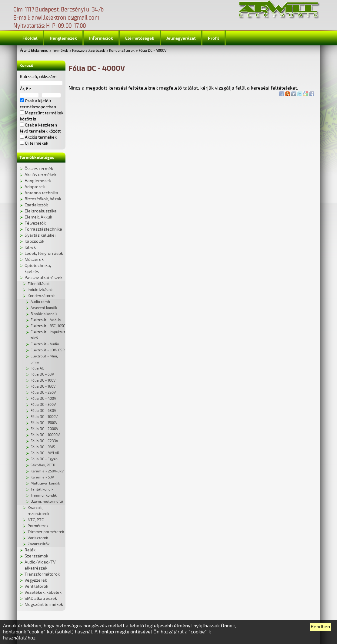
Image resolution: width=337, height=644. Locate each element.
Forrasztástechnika (43, 229)
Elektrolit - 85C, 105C (48, 326)
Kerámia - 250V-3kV (47, 471)
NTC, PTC (36, 520)
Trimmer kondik (44, 496)
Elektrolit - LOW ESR (48, 350)
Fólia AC (37, 368)
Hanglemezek (63, 38)
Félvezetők (35, 223)
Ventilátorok (36, 586)
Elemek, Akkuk (38, 217)
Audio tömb (40, 302)
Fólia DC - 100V (43, 381)
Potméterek (38, 526)
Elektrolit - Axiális (46, 320)
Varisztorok (38, 538)
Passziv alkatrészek (88, 51)
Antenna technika (41, 193)
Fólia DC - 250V (43, 393)
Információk (101, 38)
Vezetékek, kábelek (43, 592)
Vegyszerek (36, 580)
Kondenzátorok (122, 51)
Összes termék (39, 169)
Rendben (320, 627)
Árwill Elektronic (34, 51)
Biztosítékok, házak (43, 199)
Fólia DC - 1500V (44, 423)
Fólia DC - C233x (44, 441)
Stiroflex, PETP (43, 465)
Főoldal (30, 38)
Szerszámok (36, 556)
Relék (30, 550)
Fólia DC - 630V (43, 411)
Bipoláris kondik (44, 314)
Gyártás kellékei (40, 235)
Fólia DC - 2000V (44, 429)
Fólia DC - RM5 (43, 447)
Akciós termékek (40, 175)
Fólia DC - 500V (43, 405)
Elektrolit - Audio (45, 344)
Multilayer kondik (45, 483)
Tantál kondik (42, 490)
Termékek (60, 51)
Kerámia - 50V (42, 477)
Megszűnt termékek (44, 605)
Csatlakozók (36, 205)
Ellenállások (39, 284)
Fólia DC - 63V (42, 375)
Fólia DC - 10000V (45, 435)
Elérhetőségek (140, 38)
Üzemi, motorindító (47, 502)
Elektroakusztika (41, 211)
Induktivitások (40, 290)
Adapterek (35, 187)
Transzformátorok (42, 574)
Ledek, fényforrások (44, 253)
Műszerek (34, 260)
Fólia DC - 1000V (44, 417)
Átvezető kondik (44, 308)
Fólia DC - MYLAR (45, 453)
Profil (214, 38)
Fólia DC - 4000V (153, 51)
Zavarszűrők (39, 544)
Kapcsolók (34, 241)
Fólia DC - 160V (43, 387)
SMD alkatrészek (41, 598)
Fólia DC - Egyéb (44, 459)
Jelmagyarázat (181, 38)
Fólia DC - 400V (43, 399)
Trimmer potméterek (46, 532)
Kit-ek (30, 247)
